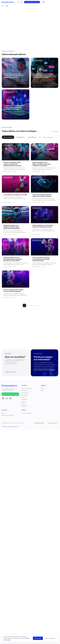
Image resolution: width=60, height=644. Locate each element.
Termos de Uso (15, 427)
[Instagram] (7, 398)
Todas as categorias (8, 137)
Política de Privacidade (7, 427)
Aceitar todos (38, 638)
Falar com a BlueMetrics (27, 413)
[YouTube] (10, 398)
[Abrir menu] (43, 2)
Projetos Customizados (27, 388)
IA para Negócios (20, 137)
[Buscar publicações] (50, 137)
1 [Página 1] (24, 305)
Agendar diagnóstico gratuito (32, 2)
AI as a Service (25, 391)
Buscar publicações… (50, 137)
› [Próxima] (39, 305)
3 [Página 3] (32, 305)
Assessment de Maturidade (8, 415)
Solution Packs (25, 393)
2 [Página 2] (28, 305)
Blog (3, 413)
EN (21, 2)
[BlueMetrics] (8, 2)
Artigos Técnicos (32, 137)
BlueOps (23, 402)
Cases (42, 391)
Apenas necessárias (50, 638)
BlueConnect (24, 399)
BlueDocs (24, 397)
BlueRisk (23, 404)
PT (18, 2)
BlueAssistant (24, 395)
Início (3, 6)
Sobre (42, 388)
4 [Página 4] (36, 305)
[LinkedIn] (3, 398)
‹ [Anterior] (21, 305)
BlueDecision (24, 406)
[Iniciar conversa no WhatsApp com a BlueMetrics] (10, 394)
